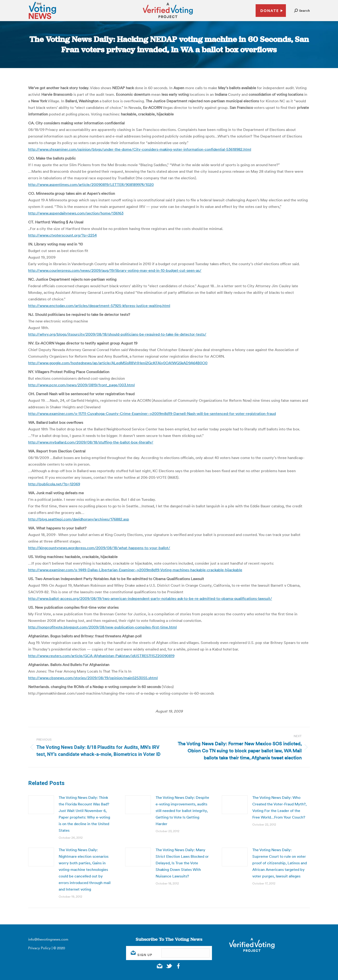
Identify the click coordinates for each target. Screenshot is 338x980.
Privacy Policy (39, 948)
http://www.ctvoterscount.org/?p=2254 (62, 235)
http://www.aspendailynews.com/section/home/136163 (76, 213)
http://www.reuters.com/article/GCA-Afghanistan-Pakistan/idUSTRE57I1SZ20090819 (101, 656)
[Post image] (41, 805)
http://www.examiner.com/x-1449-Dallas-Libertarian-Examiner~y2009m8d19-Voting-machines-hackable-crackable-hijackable (135, 570)
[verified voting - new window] (168, 19)
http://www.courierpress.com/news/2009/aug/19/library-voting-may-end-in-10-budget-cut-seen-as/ (115, 270)
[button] (302, 11)
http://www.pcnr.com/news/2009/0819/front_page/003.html (81, 385)
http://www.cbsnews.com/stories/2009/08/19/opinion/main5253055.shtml (93, 678)
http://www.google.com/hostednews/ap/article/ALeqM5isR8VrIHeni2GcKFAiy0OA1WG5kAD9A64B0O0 (118, 363)
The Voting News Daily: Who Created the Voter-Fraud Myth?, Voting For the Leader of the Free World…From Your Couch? (279, 807)
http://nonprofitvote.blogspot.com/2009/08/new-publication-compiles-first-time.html (102, 627)
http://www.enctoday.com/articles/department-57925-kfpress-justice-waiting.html (99, 306)
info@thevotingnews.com (48, 939)
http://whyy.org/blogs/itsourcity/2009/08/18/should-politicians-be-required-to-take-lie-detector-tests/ (117, 334)
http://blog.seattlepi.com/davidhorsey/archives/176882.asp (79, 519)
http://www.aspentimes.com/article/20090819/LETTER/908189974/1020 (91, 184)
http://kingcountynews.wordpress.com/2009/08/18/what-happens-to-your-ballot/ (99, 548)
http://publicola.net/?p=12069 (54, 484)
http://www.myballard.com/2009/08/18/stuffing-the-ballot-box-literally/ (91, 442)
